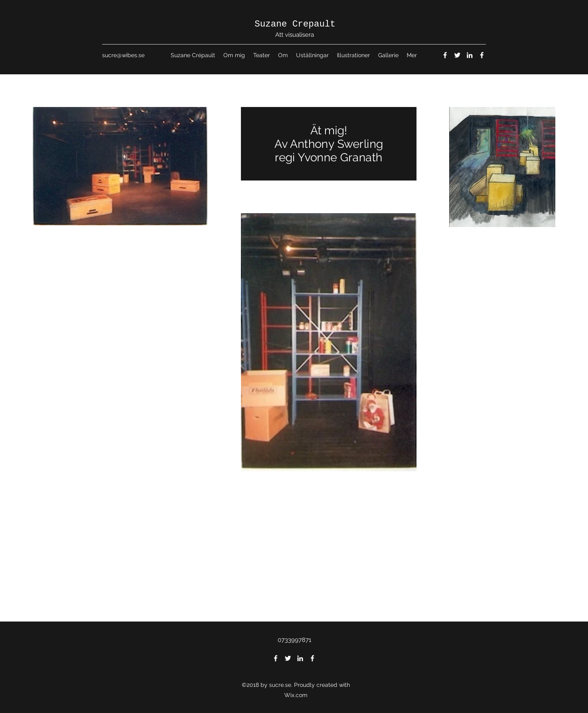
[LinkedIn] (470, 55)
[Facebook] (445, 55)
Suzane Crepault (295, 24)
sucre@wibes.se (123, 55)
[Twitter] (457, 55)
